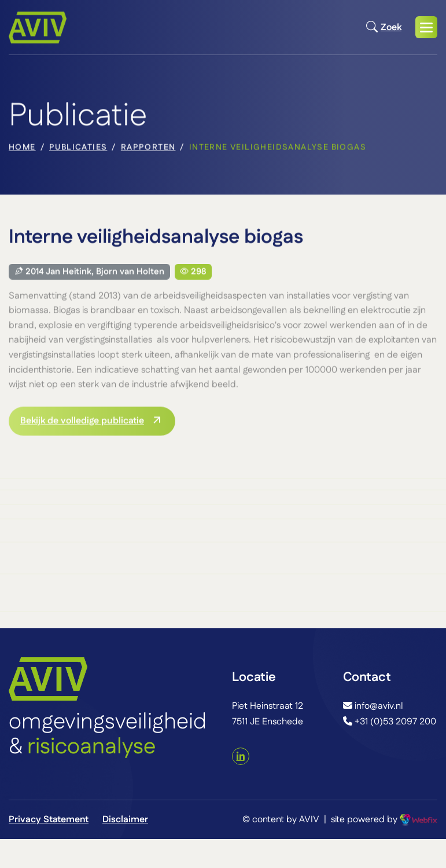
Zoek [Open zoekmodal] (384, 27)
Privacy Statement (49, 820)
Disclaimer (125, 820)
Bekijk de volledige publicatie (82, 422)
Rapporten (148, 149)
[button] (426, 27)
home (22, 149)
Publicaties (78, 149)
